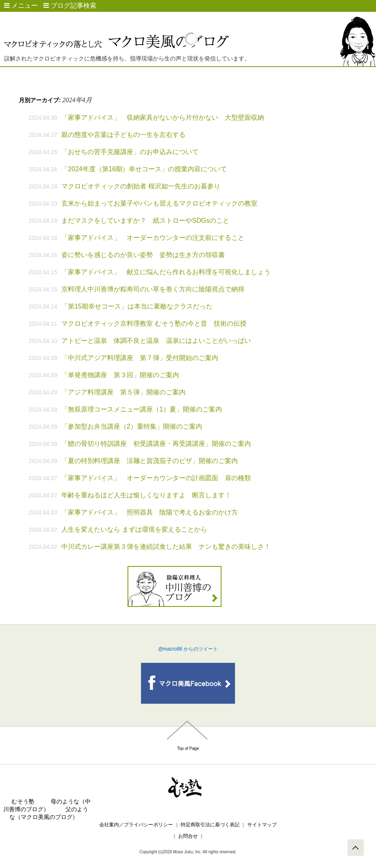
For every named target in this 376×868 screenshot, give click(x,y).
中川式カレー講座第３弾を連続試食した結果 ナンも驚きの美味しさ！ (166, 547)
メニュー (21, 6)
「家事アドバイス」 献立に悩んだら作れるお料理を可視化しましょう (166, 272)
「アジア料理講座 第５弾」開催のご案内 (123, 392)
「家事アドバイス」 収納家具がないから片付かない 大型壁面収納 (163, 117)
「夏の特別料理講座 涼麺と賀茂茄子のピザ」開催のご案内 (150, 461)
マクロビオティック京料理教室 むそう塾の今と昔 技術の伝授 (154, 323)
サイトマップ (262, 825)
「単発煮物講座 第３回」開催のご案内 (120, 375)
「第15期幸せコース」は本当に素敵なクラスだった (137, 306)
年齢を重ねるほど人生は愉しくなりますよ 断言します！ (146, 495)
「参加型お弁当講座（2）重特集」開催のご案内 (132, 426)
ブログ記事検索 (70, 6)
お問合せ (188, 836)
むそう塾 (23, 801)
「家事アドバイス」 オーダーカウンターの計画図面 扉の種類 (156, 478)
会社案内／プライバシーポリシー (136, 825)
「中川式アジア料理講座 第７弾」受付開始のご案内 (140, 358)
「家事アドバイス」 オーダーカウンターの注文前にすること (153, 238)
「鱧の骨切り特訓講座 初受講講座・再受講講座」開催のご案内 (156, 444)
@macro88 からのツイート (188, 649)
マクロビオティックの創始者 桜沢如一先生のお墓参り (141, 186)
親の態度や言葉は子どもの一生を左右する (123, 135)
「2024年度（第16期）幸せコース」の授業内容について (144, 169)
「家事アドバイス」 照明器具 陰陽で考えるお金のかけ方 (150, 512)
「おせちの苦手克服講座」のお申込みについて (130, 152)
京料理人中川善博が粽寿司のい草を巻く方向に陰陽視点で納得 (153, 289)
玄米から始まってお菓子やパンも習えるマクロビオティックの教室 (159, 203)
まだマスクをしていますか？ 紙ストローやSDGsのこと (145, 220)
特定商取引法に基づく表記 (210, 825)
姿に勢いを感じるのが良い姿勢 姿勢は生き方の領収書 (143, 255)
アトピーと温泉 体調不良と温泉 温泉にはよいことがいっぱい (156, 341)
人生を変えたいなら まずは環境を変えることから (134, 529)
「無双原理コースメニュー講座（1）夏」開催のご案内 (142, 409)
